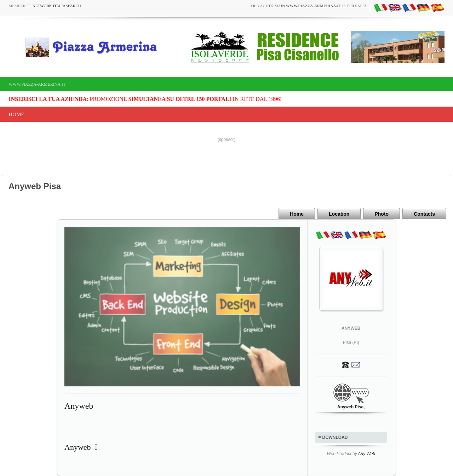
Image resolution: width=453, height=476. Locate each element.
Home (17, 114)
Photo (382, 214)
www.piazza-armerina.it (37, 84)
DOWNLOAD (335, 437)
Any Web (367, 454)
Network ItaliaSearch (57, 6)
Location (339, 214)
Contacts (424, 214)
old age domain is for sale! (309, 6)
